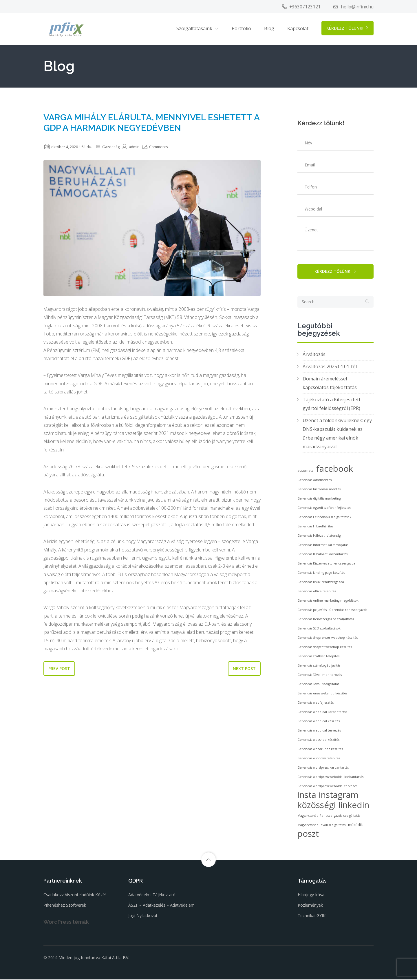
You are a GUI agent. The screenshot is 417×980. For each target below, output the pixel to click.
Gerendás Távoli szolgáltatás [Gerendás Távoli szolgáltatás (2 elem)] (318, 685)
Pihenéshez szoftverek (65, 906)
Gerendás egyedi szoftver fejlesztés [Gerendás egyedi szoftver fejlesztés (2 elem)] (324, 509)
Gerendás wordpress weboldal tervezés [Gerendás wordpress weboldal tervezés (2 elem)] (327, 787)
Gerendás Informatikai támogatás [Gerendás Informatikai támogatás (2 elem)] (323, 546)
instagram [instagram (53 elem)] (339, 796)
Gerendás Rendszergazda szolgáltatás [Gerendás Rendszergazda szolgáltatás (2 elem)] (326, 620)
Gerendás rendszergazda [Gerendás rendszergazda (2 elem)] (348, 611)
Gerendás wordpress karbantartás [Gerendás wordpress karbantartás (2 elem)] (323, 768)
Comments (163, 147)
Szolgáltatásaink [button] (194, 28)
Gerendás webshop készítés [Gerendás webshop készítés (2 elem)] (318, 741)
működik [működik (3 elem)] (355, 826)
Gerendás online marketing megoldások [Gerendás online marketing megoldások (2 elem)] (328, 601)
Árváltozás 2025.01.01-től (330, 367)
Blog (269, 28)
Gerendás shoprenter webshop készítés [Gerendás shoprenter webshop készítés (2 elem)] (328, 638)
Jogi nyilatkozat (143, 916)
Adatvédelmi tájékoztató (152, 895)
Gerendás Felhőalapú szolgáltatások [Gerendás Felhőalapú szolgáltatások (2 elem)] (324, 518)
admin (137, 147)
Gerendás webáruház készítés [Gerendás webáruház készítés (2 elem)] (320, 750)
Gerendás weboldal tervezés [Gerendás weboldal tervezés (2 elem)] (319, 731)
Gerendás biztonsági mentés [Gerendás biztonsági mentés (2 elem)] (319, 490)
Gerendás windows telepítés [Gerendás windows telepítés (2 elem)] (319, 759)
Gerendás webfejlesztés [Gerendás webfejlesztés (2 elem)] (316, 703)
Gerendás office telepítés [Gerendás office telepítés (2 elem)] (317, 592)
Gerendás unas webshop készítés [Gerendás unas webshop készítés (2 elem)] (322, 694)
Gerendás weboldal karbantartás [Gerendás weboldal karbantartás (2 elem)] (322, 713)
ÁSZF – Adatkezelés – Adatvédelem (161, 906)
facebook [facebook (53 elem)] (335, 469)
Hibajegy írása (311, 895)
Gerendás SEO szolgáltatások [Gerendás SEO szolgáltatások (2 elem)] (319, 629)
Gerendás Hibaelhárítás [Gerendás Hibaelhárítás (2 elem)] (315, 527)
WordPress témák (66, 923)
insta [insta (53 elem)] (307, 796)
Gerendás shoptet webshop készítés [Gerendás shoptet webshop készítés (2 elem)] (325, 648)
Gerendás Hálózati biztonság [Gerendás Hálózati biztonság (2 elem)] (319, 536)
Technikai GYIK (312, 916)
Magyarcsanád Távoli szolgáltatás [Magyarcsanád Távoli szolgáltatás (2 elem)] (321, 826)
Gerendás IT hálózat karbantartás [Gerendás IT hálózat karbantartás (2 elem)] (322, 555)
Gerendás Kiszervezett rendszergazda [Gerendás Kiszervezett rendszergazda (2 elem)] (326, 564)
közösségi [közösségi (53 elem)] (317, 806)
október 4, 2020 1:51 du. (71, 147)
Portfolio (241, 28)
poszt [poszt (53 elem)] (308, 834)
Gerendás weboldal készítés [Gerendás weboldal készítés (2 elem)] (319, 722)
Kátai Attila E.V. (115, 958)
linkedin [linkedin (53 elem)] (354, 806)
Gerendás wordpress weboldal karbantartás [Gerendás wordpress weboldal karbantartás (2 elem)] (330, 778)
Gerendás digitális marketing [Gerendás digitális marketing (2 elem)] (319, 499)
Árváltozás (314, 355)
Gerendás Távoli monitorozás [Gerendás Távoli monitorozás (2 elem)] (320, 676)
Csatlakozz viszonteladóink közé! (75, 895)
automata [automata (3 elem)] (306, 471)
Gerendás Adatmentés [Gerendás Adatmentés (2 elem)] (314, 481)
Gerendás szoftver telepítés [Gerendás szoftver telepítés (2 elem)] (318, 657)
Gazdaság (116, 147)
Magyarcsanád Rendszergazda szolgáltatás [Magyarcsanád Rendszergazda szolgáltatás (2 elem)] (329, 816)
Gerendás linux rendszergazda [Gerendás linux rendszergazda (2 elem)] (321, 583)
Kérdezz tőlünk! (348, 28)
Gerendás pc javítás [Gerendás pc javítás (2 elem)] (312, 611)
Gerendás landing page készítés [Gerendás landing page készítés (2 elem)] (321, 574)
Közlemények (310, 906)
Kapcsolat (298, 28)
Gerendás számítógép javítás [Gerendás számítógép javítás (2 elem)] (319, 666)
